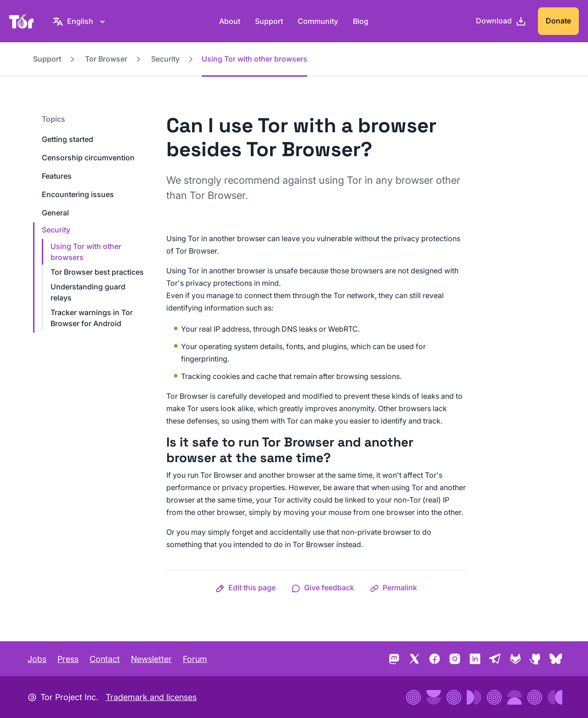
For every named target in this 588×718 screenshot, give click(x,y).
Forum (195, 659)
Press (68, 659)
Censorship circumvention (88, 158)
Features (57, 176)
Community (318, 21)
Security (165, 59)
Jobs (37, 659)
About (230, 21)
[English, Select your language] (80, 21)
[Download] (501, 21)
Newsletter (151, 659)
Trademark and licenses (151, 697)
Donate (558, 21)
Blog (361, 21)
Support (269, 21)
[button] (246, 588)
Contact (105, 659)
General (55, 213)
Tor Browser (106, 59)
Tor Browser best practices (97, 272)
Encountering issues (78, 194)
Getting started (68, 139)
